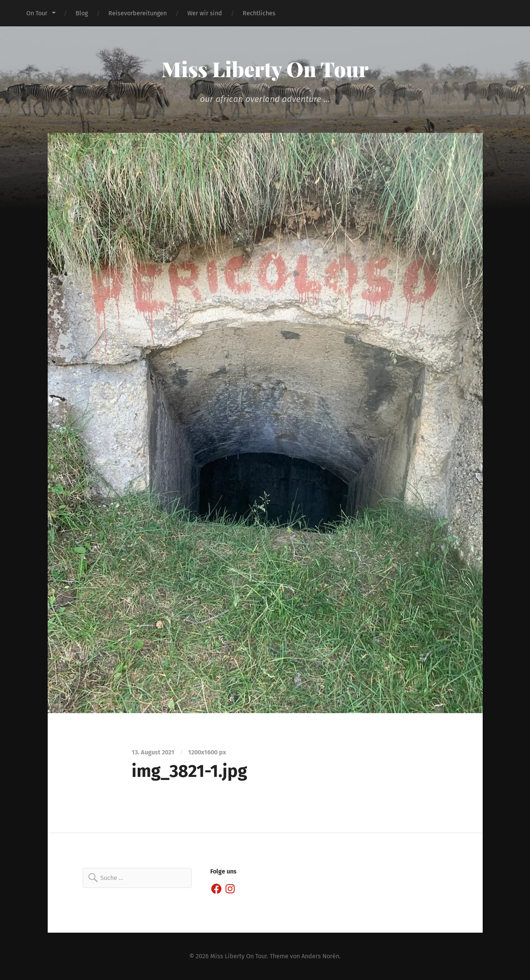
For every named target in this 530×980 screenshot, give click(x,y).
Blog (82, 13)
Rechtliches (259, 13)
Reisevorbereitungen (138, 13)
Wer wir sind (205, 13)
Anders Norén (320, 956)
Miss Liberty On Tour (265, 69)
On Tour (37, 13)
